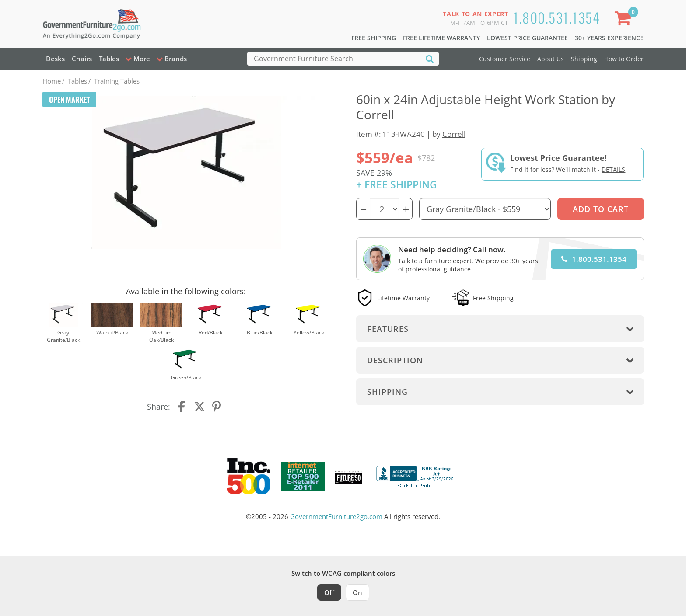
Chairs (82, 59)
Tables (109, 59)
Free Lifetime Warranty (441, 38)
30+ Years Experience (609, 38)
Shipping (584, 59)
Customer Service (505, 59)
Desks (55, 59)
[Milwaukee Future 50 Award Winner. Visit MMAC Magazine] (348, 477)
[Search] (430, 58)
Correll (454, 134)
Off (329, 592)
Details (613, 169)
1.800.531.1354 (556, 17)
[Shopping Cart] (624, 20)
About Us (551, 59)
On (357, 592)
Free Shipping (374, 38)
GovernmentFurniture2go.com (336, 516)
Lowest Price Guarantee (527, 38)
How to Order (624, 59)
